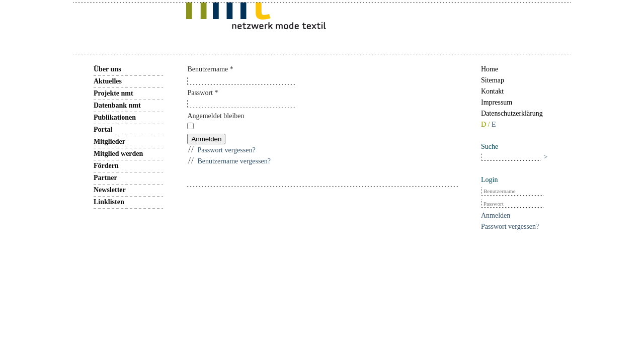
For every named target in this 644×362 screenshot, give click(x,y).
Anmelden (206, 139)
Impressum (497, 102)
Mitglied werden (118, 154)
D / (486, 124)
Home (490, 69)
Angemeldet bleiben (216, 116)
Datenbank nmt (117, 105)
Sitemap (493, 80)
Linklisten (109, 202)
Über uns (107, 69)
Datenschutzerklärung (512, 113)
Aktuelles (108, 81)
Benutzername (210, 69)
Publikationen (115, 117)
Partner (105, 178)
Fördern (106, 166)
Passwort (203, 93)
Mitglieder (109, 142)
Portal (103, 129)
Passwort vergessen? (226, 150)
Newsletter (110, 190)
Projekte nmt (113, 93)
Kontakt (492, 91)
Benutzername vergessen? (234, 161)
